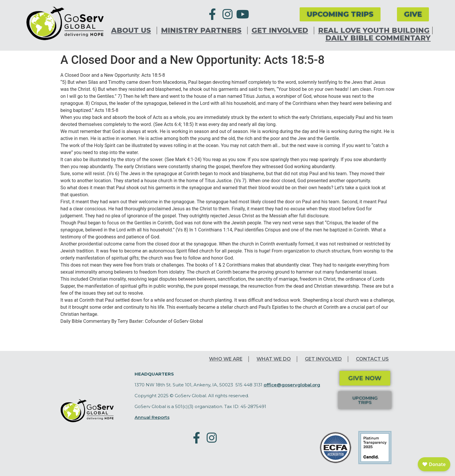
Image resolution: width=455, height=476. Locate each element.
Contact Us (372, 359)
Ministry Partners (203, 30)
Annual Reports (152, 417)
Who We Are (226, 359)
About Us (133, 30)
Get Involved (281, 30)
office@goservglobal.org (292, 385)
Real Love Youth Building (374, 30)
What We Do (274, 359)
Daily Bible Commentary (378, 38)
